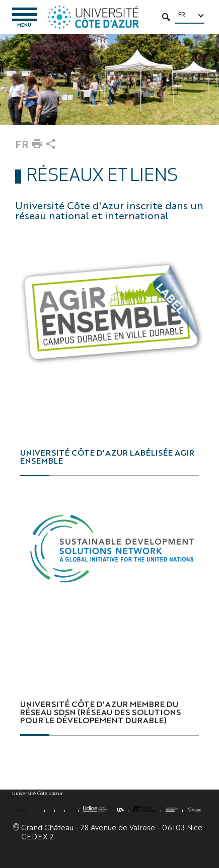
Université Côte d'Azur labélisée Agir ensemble (107, 456)
